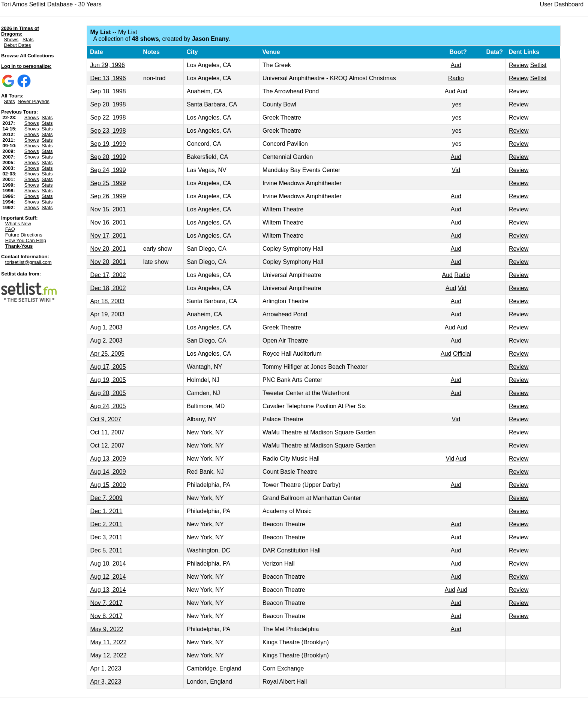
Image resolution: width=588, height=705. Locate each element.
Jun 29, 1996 (107, 65)
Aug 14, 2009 (108, 472)
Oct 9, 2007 (106, 419)
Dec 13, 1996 (108, 78)
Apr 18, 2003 (107, 301)
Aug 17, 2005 (108, 367)
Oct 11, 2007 (107, 432)
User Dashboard (562, 4)
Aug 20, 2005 (108, 393)
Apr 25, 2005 (107, 354)
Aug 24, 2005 (108, 406)
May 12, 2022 (108, 655)
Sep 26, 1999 (108, 196)
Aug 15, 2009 (108, 485)
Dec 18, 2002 (108, 288)
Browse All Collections (27, 56)
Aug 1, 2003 (106, 327)
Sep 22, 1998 (108, 117)
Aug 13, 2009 (108, 459)
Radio (456, 78)
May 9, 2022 (106, 629)
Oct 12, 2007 (107, 445)
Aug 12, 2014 (108, 577)
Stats (28, 40)
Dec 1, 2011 (106, 511)
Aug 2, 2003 (106, 341)
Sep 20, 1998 (108, 104)
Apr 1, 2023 (106, 668)
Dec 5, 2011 (106, 550)
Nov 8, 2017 (106, 616)
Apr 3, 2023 (106, 682)
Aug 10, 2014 (108, 564)
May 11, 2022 (108, 642)
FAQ (10, 229)
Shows (11, 40)
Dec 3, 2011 (106, 537)
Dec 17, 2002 (108, 275)
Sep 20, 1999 (108, 157)
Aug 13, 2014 (108, 590)
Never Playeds (34, 101)
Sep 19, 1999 (108, 144)
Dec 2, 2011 (106, 524)
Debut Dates (17, 45)
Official (462, 354)
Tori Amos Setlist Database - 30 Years (51, 4)
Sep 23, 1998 (108, 131)
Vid (456, 170)
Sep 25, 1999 (108, 183)
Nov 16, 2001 (108, 222)
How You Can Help (26, 240)
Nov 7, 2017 (106, 603)
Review (519, 65)
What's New (18, 224)
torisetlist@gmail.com (28, 262)
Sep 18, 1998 (108, 91)
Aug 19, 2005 (108, 380)
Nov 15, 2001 (108, 209)
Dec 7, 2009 (106, 498)
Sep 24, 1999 (108, 170)
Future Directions (24, 235)
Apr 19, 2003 (107, 314)
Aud (456, 65)
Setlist (538, 65)
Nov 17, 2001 (108, 236)
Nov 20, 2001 (108, 249)
